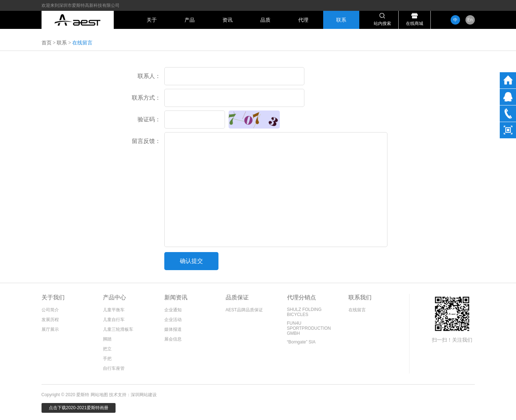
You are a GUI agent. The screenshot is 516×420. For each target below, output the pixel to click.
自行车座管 (114, 368)
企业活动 (173, 320)
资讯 (227, 20)
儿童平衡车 (114, 310)
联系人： (149, 76)
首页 (47, 43)
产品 (190, 20)
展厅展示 (50, 329)
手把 (107, 359)
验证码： (149, 119)
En (470, 20)
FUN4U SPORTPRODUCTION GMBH (309, 328)
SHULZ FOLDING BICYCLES (304, 312)
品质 (265, 20)
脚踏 (107, 339)
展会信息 (173, 339)
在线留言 (357, 310)
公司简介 (50, 310)
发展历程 (50, 320)
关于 (152, 20)
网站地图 (99, 395)
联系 (341, 20)
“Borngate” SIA (301, 342)
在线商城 (415, 23)
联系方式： (146, 98)
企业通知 (173, 310)
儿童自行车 (114, 320)
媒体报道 (173, 329)
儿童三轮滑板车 (118, 329)
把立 (107, 349)
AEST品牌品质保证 (244, 310)
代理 (303, 20)
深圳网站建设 (144, 395)
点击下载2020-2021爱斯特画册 (79, 408)
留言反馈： (146, 141)
